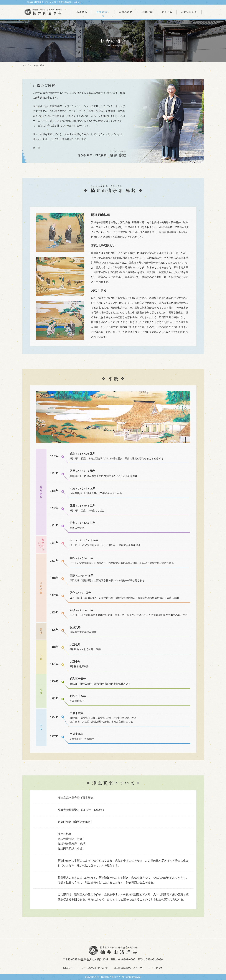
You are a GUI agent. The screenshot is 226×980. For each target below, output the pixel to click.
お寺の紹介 (103, 12)
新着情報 (82, 12)
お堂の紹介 (126, 12)
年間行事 (147, 12)
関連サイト (69, 968)
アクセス (167, 12)
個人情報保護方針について (128, 968)
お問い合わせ (189, 12)
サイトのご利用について (94, 968)
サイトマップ (155, 968)
